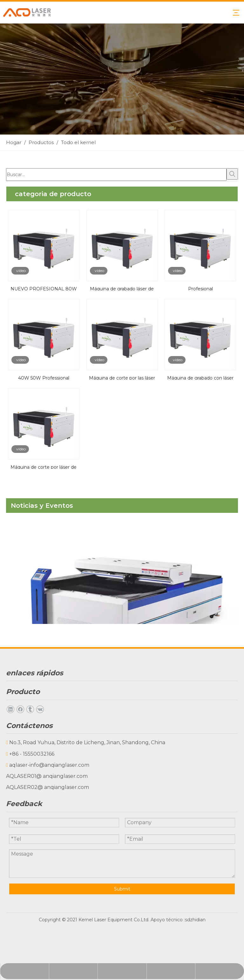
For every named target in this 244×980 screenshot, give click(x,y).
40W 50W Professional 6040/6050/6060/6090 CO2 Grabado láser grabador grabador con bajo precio (44, 377)
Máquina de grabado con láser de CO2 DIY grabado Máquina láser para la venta (200, 377)
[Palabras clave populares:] (232, 174)
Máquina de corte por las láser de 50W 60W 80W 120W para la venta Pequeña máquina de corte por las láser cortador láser (122, 377)
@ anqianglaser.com (62, 776)
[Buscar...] (116, 175)
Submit (122, 889)
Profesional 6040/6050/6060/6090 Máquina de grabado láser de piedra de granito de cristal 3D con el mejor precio (200, 288)
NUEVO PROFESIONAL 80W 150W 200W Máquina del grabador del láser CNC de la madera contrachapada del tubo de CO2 (44, 288)
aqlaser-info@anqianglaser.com (49, 765)
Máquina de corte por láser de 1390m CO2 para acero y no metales (44, 467)
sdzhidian (195, 920)
